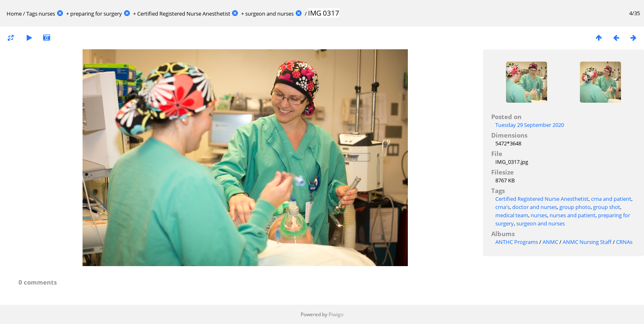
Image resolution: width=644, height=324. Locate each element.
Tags (32, 14)
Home (14, 14)
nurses (47, 14)
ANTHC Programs (517, 242)
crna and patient (611, 199)
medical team (512, 215)
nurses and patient (573, 215)
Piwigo (336, 314)
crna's (503, 207)
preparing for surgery (96, 14)
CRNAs (624, 242)
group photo (575, 207)
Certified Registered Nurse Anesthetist (184, 14)
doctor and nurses (535, 207)
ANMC (550, 242)
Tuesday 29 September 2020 (530, 125)
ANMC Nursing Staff (587, 242)
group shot (607, 207)
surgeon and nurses (269, 14)
